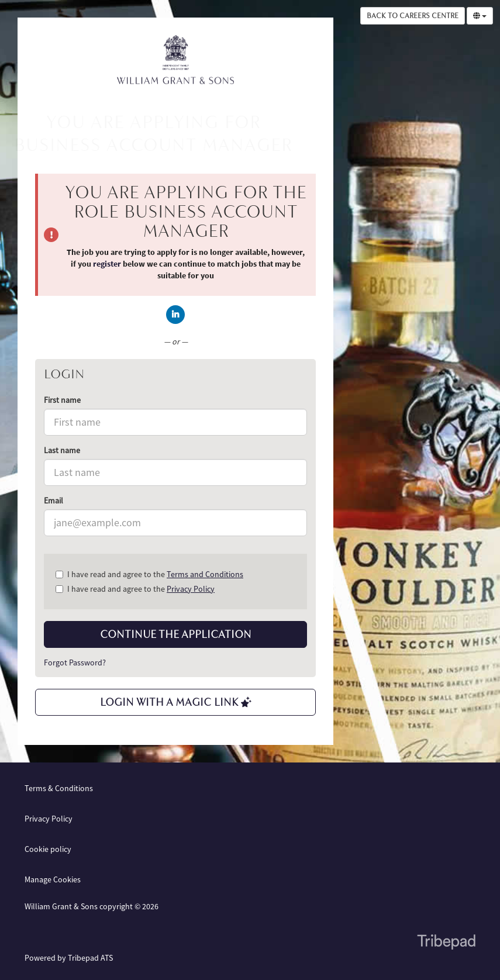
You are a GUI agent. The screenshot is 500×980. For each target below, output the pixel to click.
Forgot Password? (75, 662)
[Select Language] (480, 16)
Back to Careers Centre (413, 16)
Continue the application (176, 634)
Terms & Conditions (59, 788)
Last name (62, 450)
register (107, 264)
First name (62, 400)
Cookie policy (48, 849)
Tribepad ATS (90, 958)
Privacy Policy (191, 589)
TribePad (446, 943)
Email (54, 501)
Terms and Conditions (205, 574)
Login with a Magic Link (176, 702)
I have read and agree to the (149, 574)
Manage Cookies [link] (53, 879)
